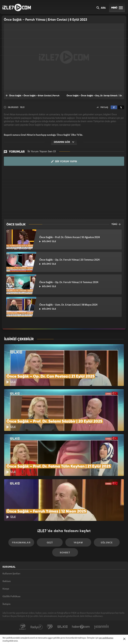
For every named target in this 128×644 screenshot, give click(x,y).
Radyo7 (36, 627)
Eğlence (107, 542)
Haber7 (81, 627)
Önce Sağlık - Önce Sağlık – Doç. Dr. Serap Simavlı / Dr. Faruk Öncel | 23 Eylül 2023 (94, 97)
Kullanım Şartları (11, 573)
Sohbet (65, 552)
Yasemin (101, 627)
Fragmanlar (21, 542)
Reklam (7, 581)
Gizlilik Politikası (11, 596)
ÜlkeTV (62, 627)
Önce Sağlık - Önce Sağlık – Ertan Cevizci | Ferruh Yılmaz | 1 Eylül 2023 (33, 97)
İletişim (6, 604)
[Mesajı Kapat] (124, 639)
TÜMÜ (116, 224)
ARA (101, 8)
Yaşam (78, 542)
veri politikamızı (106, 638)
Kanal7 (23, 627)
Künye (6, 589)
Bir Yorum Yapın (64, 161)
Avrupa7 (50, 627)
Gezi (50, 542)
